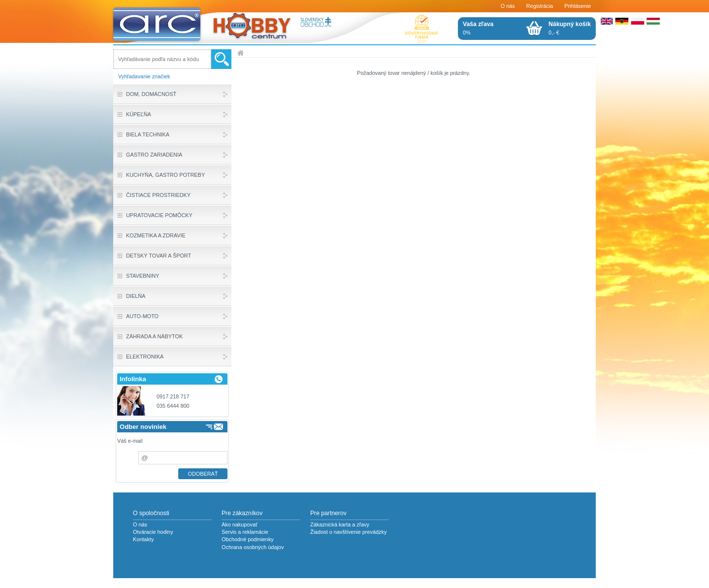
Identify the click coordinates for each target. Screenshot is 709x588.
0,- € (570, 28)
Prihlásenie (578, 6)
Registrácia (540, 6)
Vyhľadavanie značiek (144, 76)
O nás (508, 6)
